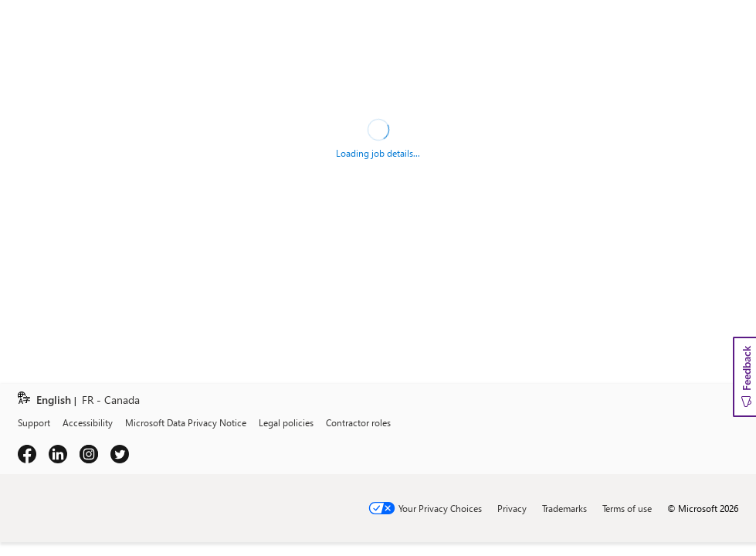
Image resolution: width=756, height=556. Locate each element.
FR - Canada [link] (111, 400)
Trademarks (564, 508)
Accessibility (88, 422)
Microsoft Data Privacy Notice (186, 422)
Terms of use (627, 508)
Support (34, 422)
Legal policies (286, 422)
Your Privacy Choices (440, 508)
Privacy (512, 508)
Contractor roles (358, 422)
